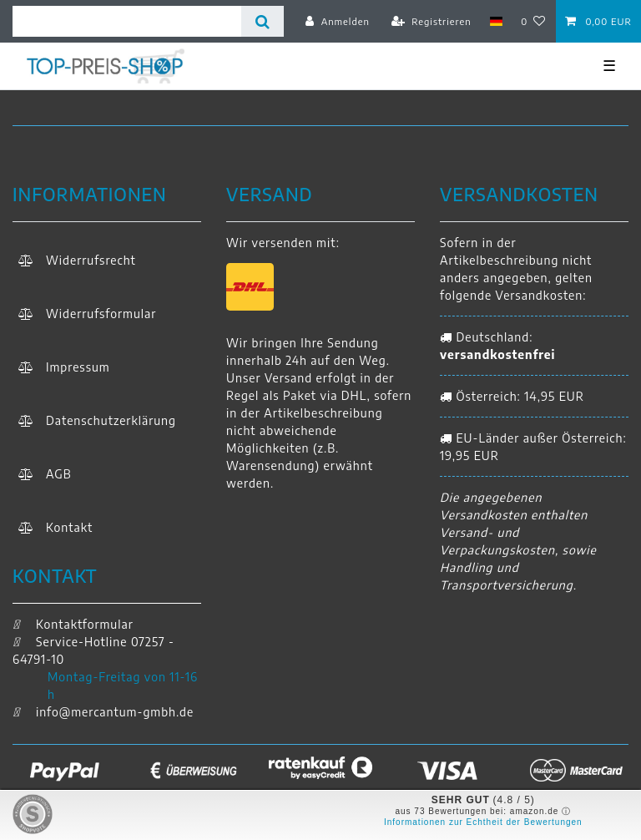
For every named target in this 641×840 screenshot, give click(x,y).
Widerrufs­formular (101, 314)
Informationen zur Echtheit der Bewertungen (483, 822)
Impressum (78, 367)
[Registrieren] (432, 21)
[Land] (496, 21)
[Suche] (262, 21)
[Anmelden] (338, 21)
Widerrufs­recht (91, 260)
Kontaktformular (73, 624)
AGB (59, 474)
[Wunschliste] (534, 21)
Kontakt (69, 527)
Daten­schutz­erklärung (111, 420)
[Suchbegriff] (127, 21)
